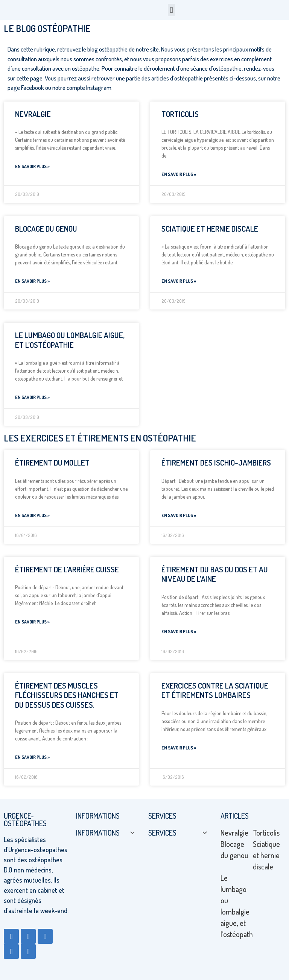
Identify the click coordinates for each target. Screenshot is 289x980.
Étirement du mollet (52, 462)
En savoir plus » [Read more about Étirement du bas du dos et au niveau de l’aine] (179, 632)
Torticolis (180, 114)
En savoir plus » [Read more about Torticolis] (179, 174)
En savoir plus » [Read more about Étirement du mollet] (32, 515)
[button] (171, 10)
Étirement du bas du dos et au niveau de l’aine (215, 574)
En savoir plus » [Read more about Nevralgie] (32, 166)
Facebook (33, 87)
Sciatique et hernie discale (210, 228)
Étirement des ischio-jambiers (216, 462)
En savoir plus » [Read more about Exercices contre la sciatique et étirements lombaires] (179, 748)
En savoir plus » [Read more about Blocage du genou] (32, 281)
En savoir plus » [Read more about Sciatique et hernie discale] (179, 281)
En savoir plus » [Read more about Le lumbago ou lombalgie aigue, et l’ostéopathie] (32, 397)
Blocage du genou (46, 228)
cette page (29, 78)
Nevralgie (33, 114)
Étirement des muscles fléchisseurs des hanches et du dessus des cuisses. (67, 695)
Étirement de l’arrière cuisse (67, 569)
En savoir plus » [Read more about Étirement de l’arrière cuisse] (32, 622)
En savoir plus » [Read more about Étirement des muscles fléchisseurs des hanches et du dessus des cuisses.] (32, 757)
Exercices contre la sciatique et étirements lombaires (215, 690)
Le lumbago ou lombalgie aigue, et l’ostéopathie (70, 340)
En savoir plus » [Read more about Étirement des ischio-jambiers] (179, 515)
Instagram (99, 87)
